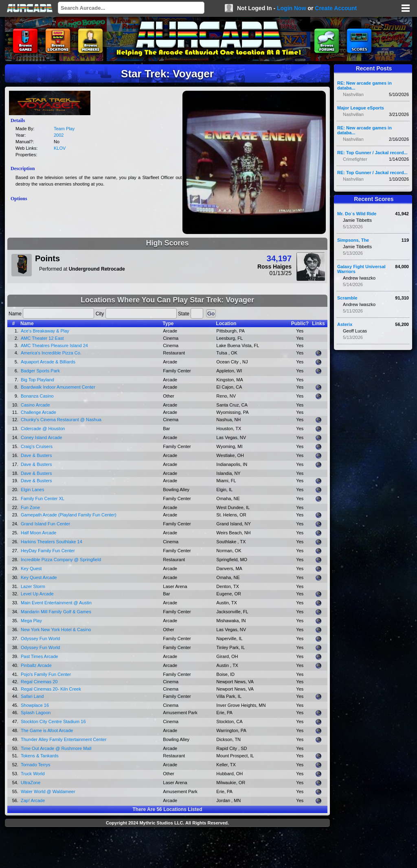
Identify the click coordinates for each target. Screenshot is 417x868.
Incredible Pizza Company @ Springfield (61, 560)
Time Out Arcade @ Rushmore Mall (56, 748)
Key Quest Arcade (39, 577)
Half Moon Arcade (38, 533)
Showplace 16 (35, 705)
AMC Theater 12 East (42, 338)
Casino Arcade (35, 405)
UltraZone (31, 783)
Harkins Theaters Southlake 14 (52, 542)
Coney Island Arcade (42, 437)
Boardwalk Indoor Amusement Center (58, 387)
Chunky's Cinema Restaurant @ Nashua (61, 420)
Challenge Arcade (38, 412)
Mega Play (31, 621)
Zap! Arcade (33, 800)
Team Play (64, 129)
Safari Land (32, 696)
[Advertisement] (167, 848)
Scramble (347, 298)
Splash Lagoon (36, 713)
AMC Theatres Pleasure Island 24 (54, 345)
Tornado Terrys (36, 765)
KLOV (60, 148)
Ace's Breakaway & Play (45, 331)
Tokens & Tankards (40, 756)
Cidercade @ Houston (43, 429)
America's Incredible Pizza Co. (51, 353)
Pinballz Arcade (36, 665)
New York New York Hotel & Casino (56, 630)
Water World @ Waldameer (48, 791)
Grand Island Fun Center (45, 524)
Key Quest (31, 568)
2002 (59, 135)
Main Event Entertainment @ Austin (56, 603)
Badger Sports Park (40, 371)
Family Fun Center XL (43, 498)
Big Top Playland (37, 380)
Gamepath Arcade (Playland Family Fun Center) (69, 515)
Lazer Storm (33, 586)
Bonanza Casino (37, 396)
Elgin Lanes (33, 490)
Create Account (336, 8)
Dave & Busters (36, 455)
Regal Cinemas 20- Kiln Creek (51, 689)
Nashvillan (353, 94)
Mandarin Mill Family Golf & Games (56, 612)
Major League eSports (361, 108)
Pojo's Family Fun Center (46, 674)
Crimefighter (355, 159)
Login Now (292, 8)
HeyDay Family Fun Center (48, 551)
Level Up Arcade (37, 594)
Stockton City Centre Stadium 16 (53, 722)
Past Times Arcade (40, 656)
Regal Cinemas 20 (39, 682)
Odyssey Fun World (40, 638)
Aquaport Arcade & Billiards (48, 362)
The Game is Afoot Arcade (47, 730)
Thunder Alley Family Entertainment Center (64, 739)
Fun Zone (30, 507)
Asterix (345, 324)
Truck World (33, 774)
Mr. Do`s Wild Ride (357, 214)
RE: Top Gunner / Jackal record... (372, 153)
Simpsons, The (353, 240)
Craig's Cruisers (37, 446)
